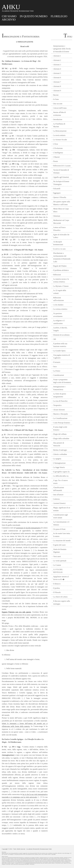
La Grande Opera (59, 351)
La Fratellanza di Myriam (59, 125)
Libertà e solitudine (60, 454)
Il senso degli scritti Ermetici (60, 428)
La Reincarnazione (60, 131)
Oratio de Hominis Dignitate (60, 551)
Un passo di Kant (59, 529)
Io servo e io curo (59, 249)
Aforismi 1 (57, 56)
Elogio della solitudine (61, 438)
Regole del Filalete (60, 266)
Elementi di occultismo (61, 335)
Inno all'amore (58, 495)
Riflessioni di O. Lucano (62, 166)
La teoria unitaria (59, 135)
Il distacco (57, 584)
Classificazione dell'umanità (59, 489)
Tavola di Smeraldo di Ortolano (61, 171)
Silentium (57, 216)
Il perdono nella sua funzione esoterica (60, 345)
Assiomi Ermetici (59, 503)
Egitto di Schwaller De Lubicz (61, 236)
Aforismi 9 (57, 91)
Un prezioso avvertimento (58, 315)
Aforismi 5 (57, 73)
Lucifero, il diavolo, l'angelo (60, 329)
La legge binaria (59, 467)
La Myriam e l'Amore (61, 286)
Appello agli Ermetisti (61, 177)
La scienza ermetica (60, 309)
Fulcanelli (57, 189)
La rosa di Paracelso (60, 401)
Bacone (56, 95)
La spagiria (57, 459)
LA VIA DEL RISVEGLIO (58, 571)
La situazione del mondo (62, 541)
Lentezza (56, 499)
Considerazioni (59, 375)
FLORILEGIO (59, 16)
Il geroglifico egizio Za (61, 472)
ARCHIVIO (9, 20)
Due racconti (58, 104)
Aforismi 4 (57, 69)
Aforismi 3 (57, 65)
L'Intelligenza (58, 153)
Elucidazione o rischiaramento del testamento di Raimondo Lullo (62, 257)
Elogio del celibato (60, 434)
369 (55, 339)
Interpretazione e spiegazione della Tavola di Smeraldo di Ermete (62, 49)
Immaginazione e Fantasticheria (59, 388)
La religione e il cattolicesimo (59, 322)
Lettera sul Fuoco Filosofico (59, 229)
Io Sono (56, 99)
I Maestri (56, 157)
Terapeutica (57, 405)
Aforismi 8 (57, 86)
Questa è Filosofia (60, 197)
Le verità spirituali (60, 561)
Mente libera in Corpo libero (61, 210)
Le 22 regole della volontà (60, 292)
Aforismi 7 (57, 82)
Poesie (56, 161)
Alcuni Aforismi (59, 410)
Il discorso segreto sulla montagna (62, 602)
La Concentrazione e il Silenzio (61, 523)
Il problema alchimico (61, 270)
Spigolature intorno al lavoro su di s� (61, 578)
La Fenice (57, 371)
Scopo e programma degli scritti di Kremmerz (62, 381)
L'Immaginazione (59, 463)
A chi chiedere (58, 305)
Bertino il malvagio (60, 450)
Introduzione (58, 119)
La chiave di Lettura (60, 597)
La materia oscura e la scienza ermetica (61, 280)
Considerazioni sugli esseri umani (60, 516)
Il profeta (56, 588)
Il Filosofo (57, 592)
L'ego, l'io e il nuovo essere (60, 482)
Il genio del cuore (59, 545)
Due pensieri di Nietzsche (59, 444)
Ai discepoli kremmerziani (58, 243)
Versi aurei (57, 556)
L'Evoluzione (58, 148)
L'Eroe (56, 144)
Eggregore (57, 193)
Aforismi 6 (57, 78)
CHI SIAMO (9, 16)
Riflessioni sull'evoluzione (58, 299)
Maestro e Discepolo (60, 414)
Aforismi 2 (57, 60)
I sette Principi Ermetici (62, 423)
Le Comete (57, 565)
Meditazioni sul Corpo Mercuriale (61, 222)
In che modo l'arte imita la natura (62, 535)
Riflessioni (57, 275)
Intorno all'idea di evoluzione (59, 114)
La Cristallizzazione (60, 418)
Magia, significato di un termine (62, 509)
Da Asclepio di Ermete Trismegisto (61, 183)
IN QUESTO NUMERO (34, 16)
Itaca (55, 366)
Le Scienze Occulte (60, 140)
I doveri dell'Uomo (60, 108)
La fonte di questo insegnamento (60, 395)
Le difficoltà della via (61, 476)
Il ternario (57, 362)
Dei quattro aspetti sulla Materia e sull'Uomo (62, 203)
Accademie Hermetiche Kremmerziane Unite (39, 849)
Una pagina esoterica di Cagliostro (62, 357)
